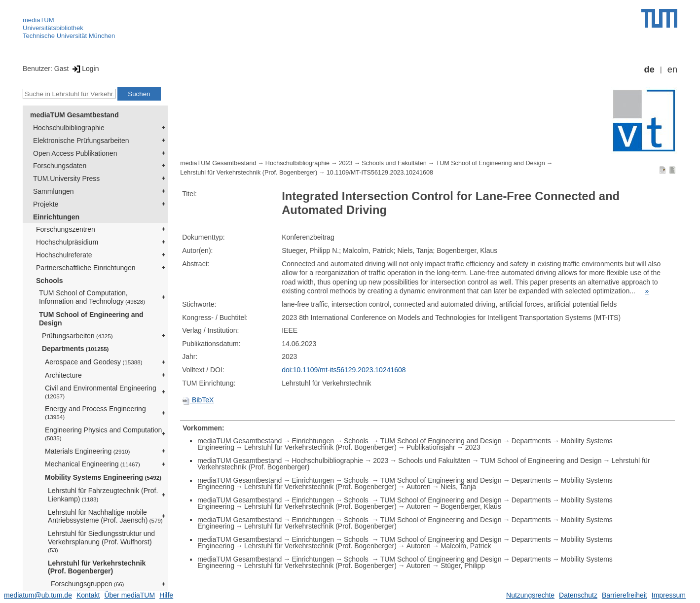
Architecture (63, 375)
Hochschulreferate (64, 255)
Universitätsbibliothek (53, 28)
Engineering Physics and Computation (103, 434)
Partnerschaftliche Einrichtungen (86, 268)
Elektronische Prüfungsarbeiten (81, 141)
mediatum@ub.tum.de (38, 595)
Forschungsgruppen (88, 584)
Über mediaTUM (129, 595)
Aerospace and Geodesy (94, 362)
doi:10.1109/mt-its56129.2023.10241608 (344, 370)
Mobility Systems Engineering (103, 477)
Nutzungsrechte (530, 595)
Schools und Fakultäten (394, 163)
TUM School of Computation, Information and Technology (92, 297)
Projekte (46, 204)
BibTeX (198, 400)
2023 (346, 163)
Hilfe (166, 595)
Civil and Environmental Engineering (101, 392)
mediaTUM (38, 20)
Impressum (669, 595)
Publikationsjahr (431, 447)
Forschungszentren (66, 229)
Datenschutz (578, 595)
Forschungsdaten (60, 166)
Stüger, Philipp (463, 566)
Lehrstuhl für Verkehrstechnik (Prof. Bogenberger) (97, 567)
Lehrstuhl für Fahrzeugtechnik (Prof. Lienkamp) (103, 495)
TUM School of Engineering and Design (91, 319)
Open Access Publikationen (75, 153)
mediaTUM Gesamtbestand (74, 115)
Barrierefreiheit (625, 595)
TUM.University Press (66, 178)
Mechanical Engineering (92, 464)
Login (85, 69)
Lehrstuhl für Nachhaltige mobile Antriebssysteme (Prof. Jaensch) (105, 516)
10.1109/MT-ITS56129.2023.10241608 (380, 173)
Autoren (419, 487)
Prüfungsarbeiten (77, 336)
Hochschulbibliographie (69, 128)
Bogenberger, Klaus (471, 506)
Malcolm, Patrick (466, 546)
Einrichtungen (56, 217)
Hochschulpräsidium (67, 242)
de (649, 70)
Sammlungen (54, 191)
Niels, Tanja (458, 487)
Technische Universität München (69, 36)
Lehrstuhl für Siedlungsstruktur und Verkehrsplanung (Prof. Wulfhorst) (101, 541)
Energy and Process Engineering (95, 412)
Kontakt (88, 595)
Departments (75, 349)
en (672, 70)
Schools (49, 281)
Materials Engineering (87, 451)
